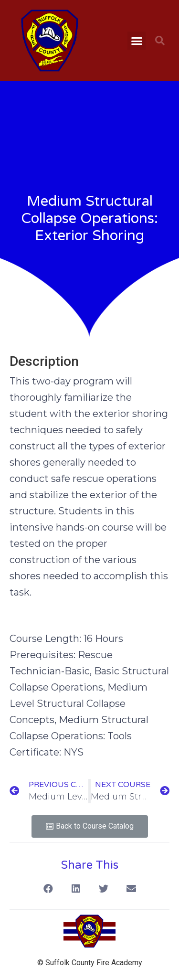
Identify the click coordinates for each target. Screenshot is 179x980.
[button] (137, 41)
